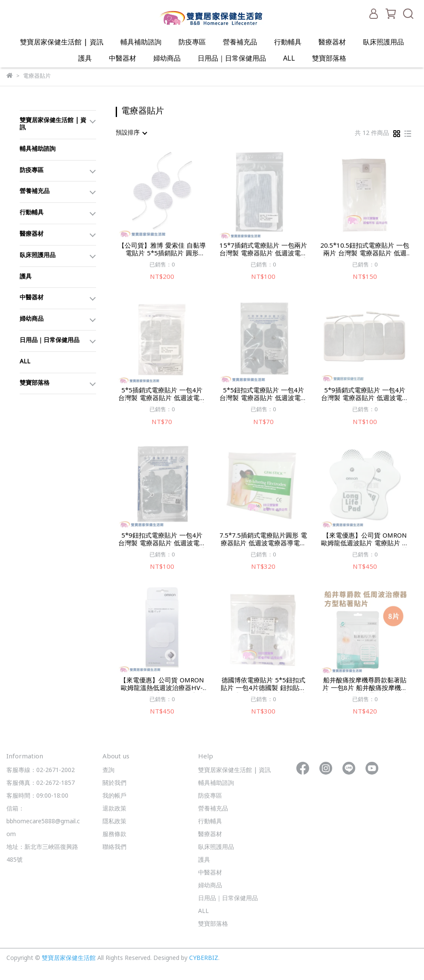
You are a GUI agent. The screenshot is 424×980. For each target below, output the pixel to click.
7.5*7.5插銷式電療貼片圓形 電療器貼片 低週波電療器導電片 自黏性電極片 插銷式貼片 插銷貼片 (263, 540)
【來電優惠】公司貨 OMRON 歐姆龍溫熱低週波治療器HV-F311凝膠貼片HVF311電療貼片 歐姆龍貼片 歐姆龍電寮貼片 (162, 685)
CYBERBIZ (204, 958)
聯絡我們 (114, 847)
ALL (289, 59)
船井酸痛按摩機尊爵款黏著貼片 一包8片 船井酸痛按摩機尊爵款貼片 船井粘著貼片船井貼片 (365, 685)
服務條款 (114, 835)
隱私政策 (114, 822)
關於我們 (114, 783)
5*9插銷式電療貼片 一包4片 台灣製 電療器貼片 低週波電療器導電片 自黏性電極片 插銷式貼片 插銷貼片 (365, 395)
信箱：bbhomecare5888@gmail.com (43, 822)
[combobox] (131, 133)
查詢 (108, 771)
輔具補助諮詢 (141, 43)
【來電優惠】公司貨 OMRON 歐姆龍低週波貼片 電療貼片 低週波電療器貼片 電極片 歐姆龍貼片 (365, 540)
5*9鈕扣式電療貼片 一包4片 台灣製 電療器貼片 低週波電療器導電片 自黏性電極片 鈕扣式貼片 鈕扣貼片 (162, 540)
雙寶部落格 (329, 59)
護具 (85, 59)
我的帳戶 (114, 796)
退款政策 (114, 809)
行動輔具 (288, 43)
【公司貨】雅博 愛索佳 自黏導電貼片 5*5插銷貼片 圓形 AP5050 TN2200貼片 (162, 250)
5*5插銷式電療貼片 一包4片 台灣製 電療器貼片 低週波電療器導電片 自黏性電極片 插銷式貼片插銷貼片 (162, 395)
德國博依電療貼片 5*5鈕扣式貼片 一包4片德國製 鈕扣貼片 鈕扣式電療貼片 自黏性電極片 (263, 685)
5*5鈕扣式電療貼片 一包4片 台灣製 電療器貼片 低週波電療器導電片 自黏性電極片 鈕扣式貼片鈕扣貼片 (263, 395)
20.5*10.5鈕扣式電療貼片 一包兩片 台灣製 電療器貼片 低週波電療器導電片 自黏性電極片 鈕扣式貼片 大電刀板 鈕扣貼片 (365, 250)
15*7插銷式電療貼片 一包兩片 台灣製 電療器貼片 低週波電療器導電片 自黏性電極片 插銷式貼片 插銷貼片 (263, 250)
